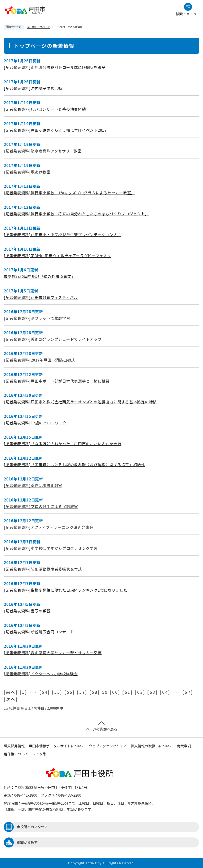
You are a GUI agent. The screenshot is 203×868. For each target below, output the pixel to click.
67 (188, 692)
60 (115, 692)
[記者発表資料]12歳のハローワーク (35, 423)
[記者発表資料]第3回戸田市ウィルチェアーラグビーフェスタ (57, 255)
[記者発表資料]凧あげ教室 (27, 172)
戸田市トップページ (38, 27)
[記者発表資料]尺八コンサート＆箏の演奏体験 (45, 109)
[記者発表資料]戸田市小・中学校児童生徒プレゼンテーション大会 (62, 234)
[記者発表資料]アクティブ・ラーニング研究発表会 (48, 527)
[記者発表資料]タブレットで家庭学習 (37, 318)
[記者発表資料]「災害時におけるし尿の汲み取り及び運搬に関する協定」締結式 (74, 465)
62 (140, 692)
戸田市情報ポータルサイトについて (57, 746)
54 (45, 692)
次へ (11, 699)
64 (165, 692)
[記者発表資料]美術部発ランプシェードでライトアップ (53, 339)
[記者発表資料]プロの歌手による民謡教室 (41, 506)
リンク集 (39, 754)
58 (95, 692)
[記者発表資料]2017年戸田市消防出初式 (39, 360)
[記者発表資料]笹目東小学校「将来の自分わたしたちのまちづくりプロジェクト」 (76, 214)
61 (128, 692)
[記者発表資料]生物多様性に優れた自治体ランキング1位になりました (66, 590)
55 (57, 692)
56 (70, 692)
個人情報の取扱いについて (152, 746)
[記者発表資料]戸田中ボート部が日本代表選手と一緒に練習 (57, 381)
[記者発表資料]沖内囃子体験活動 (33, 88)
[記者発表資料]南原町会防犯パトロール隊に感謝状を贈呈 (55, 67)
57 (82, 692)
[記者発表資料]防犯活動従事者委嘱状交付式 (43, 569)
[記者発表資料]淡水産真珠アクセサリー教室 (43, 151)
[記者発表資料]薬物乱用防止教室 (33, 485)
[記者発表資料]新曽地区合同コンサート (39, 632)
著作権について (16, 754)
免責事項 (184, 746)
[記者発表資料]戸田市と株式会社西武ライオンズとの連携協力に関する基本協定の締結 (80, 402)
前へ (11, 692)
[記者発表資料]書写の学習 (27, 611)
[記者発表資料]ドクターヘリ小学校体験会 (41, 674)
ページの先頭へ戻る (101, 726)
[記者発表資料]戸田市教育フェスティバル (41, 297)
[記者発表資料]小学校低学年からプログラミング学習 (51, 548)
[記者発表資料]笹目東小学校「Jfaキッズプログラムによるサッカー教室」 (69, 193)
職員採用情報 (14, 746)
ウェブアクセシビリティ (108, 746)
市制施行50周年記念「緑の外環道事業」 (39, 276)
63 (153, 692)
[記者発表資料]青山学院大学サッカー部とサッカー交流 (53, 653)
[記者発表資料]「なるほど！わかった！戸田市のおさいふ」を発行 (62, 444)
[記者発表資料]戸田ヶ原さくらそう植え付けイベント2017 (55, 130)
